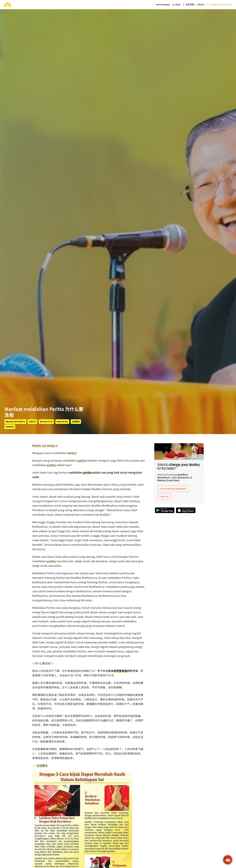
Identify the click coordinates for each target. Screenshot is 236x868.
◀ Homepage (163, 5)
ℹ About (200, 5)
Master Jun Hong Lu (45, 445)
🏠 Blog (176, 5)
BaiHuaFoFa (62, 422)
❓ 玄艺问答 (188, 5)
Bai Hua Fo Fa (46, 422)
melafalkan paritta (15, 422)
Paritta (71, 453)
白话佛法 (76, 422)
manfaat (10, 427)
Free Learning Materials (173, 489)
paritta (32, 422)
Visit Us (165, 497)
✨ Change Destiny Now (219, 5)
